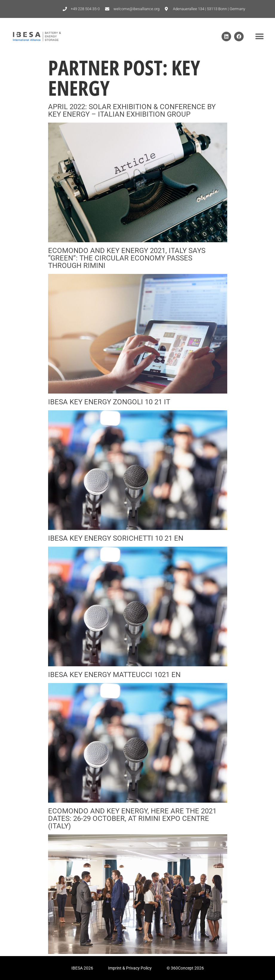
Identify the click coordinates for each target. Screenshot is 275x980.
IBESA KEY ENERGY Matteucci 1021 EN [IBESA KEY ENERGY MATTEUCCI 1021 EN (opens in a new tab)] (114, 675)
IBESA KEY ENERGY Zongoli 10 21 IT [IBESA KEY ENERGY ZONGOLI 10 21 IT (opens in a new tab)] (109, 402)
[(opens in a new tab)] (138, 241)
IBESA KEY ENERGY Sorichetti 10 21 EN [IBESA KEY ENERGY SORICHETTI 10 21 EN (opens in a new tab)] (116, 538)
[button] (259, 37)
